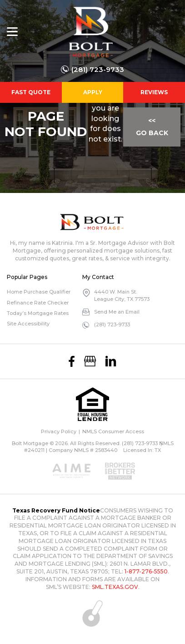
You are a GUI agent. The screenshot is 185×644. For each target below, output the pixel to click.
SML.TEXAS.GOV (115, 587)
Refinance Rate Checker (38, 303)
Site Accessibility (28, 324)
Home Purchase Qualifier (39, 292)
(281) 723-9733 (98, 69)
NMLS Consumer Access (113, 431)
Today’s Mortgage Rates (38, 313)
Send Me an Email (117, 312)
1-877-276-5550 (146, 571)
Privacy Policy (59, 431)
